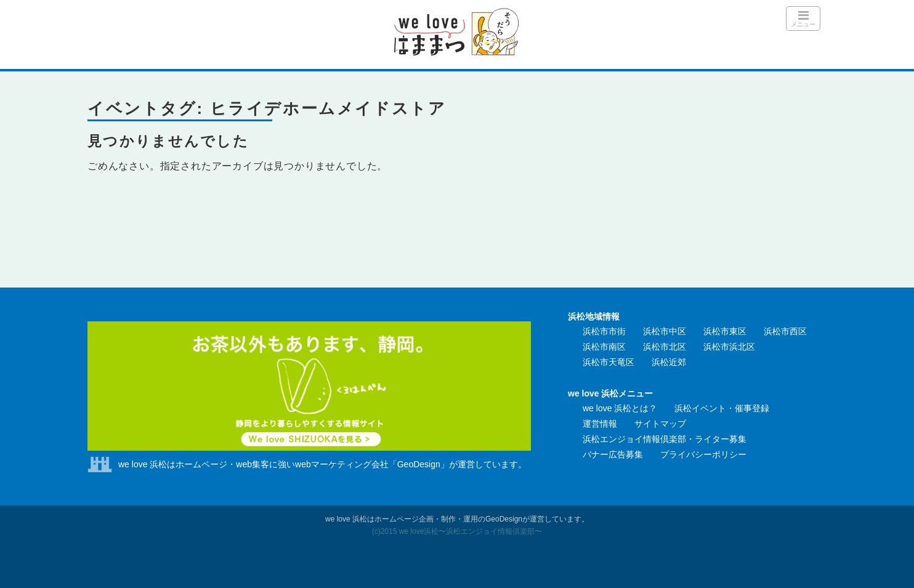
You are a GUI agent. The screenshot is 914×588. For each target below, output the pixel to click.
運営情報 (600, 424)
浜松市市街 (604, 331)
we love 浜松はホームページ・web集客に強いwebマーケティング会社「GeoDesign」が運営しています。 (322, 464)
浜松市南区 (604, 347)
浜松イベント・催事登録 (722, 408)
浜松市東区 (725, 331)
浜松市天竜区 (609, 362)
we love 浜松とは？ (620, 408)
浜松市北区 (665, 347)
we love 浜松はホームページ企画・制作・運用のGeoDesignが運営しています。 (457, 519)
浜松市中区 (665, 331)
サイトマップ (660, 424)
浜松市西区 (785, 331)
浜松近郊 (669, 362)
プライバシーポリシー (703, 454)
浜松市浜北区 (729, 347)
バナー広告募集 (613, 454)
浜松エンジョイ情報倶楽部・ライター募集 (665, 439)
